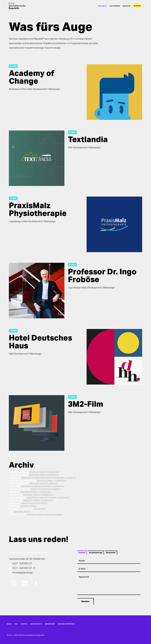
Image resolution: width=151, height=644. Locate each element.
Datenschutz (36, 624)
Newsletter (111, 553)
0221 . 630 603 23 (22, 564)
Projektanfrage (96, 553)
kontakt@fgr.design (23, 573)
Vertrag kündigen (66, 624)
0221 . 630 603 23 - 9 (24, 568)
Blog (9, 624)
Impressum (50, 624)
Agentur (127, 6)
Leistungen (115, 6)
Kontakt (137, 6)
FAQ (16, 624)
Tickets (24, 624)
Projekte (102, 6)
